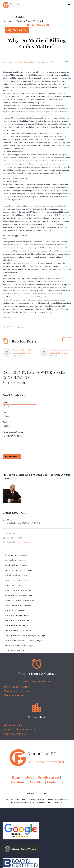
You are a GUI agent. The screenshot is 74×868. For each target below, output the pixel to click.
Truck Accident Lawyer (16, 565)
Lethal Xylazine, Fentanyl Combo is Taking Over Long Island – (60, 353)
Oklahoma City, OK (43, 802)
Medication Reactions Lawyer (19, 646)
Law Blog (37, 782)
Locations (19, 782)
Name (6, 403)
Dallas (7, 799)
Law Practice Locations (37, 793)
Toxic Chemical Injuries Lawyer (20, 590)
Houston (25, 799)
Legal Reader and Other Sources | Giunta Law (23, 62)
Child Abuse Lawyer (15, 651)
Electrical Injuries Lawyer (17, 620)
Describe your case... (37, 442)
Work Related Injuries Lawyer (19, 595)
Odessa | (33, 799)
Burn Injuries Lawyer (15, 610)
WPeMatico (14, 317)
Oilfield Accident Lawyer (17, 575)
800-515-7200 (38, 25)
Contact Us (17, 30)
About (30, 777)
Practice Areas (49, 777)
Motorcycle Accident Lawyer (19, 570)
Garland (65, 799)
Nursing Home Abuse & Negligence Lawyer (26, 636)
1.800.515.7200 (18, 534)
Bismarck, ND (58, 802)
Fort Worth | (16, 799)
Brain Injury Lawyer (14, 585)
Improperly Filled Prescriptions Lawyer (24, 641)
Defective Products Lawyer (18, 605)
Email (5, 422)
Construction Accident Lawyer (20, 600)
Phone (6, 412)
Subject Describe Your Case (13, 432)
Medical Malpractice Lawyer (18, 631)
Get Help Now (12, 456)
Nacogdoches (16, 802)
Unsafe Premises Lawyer (17, 625)
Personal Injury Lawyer (16, 555)
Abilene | (58, 799)
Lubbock (50, 799)
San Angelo (41, 799)
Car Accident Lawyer (15, 560)
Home (17, 777)
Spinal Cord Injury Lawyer (17, 580)
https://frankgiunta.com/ (23, 542)
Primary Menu (69, 5)
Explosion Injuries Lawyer (17, 615)
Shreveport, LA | (29, 802)
